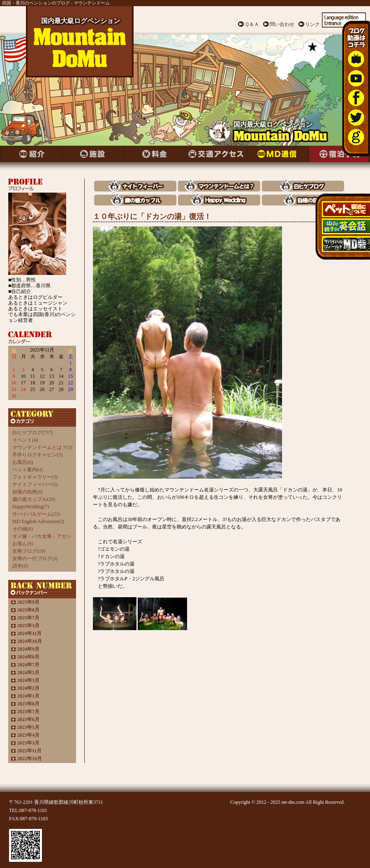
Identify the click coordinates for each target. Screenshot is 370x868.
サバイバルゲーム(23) (36, 514)
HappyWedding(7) (31, 507)
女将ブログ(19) (29, 551)
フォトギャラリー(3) (35, 477)
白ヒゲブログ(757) (32, 433)
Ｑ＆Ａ (252, 24)
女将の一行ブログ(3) (35, 558)
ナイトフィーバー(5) (35, 484)
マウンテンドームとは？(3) (42, 447)
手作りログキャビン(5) (37, 455)
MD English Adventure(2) (38, 521)
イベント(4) (25, 440)
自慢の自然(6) (28, 492)
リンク (312, 24)
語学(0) (20, 566)
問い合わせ (282, 24)
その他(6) (23, 529)
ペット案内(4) (28, 470)
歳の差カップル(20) (34, 499)
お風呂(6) (23, 462)
